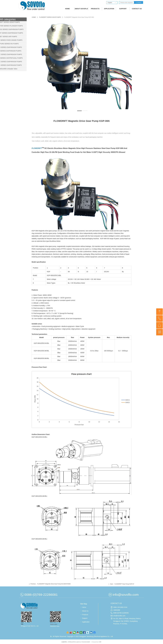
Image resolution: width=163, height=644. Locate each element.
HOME (34, 17)
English (110, 3)
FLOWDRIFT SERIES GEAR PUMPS (50, 17)
